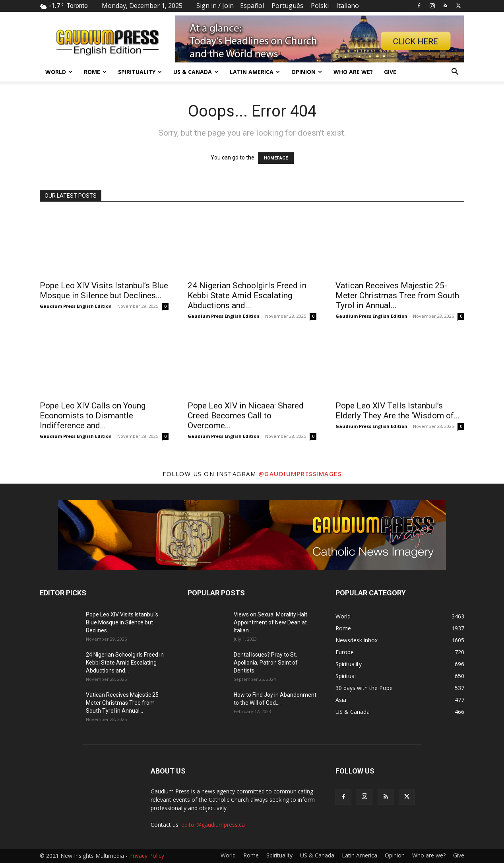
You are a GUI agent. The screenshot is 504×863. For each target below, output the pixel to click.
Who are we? (353, 72)
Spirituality (140, 72)
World (59, 72)
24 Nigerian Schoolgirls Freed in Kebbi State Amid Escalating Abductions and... (247, 295)
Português (287, 6)
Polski (320, 6)
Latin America (255, 72)
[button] (455, 73)
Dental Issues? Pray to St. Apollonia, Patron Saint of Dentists (266, 663)
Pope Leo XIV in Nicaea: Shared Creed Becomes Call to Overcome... (246, 416)
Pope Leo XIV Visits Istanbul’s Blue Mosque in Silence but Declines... (104, 291)
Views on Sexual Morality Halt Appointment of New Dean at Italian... (270, 622)
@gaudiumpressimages (300, 474)
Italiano (348, 6)
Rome (95, 72)
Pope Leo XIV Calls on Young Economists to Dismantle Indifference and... (93, 416)
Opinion (307, 72)
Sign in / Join (215, 6)
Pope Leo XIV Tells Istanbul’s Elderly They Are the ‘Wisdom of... (398, 411)
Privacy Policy (147, 856)
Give (390, 72)
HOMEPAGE (276, 158)
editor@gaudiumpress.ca (213, 825)
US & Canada (196, 72)
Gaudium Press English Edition (76, 306)
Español (252, 6)
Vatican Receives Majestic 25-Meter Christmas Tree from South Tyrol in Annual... (397, 295)
